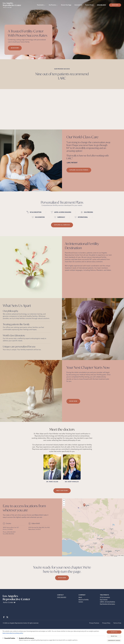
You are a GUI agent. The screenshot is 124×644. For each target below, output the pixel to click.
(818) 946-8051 (101, 5)
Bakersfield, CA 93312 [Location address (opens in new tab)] (35, 530)
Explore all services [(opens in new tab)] (62, 225)
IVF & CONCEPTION (36, 212)
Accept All (114, 632)
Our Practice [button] (52, 5)
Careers (81, 602)
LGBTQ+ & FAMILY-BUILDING (63, 212)
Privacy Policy (106, 623)
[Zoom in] (64, 500)
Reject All (114, 636)
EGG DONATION (40, 217)
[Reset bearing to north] (64, 505)
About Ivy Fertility (84, 600)
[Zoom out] (64, 503)
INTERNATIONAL (83, 217)
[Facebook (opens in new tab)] (4, 617)
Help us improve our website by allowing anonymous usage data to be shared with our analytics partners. (48, 639)
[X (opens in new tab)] (7, 617)
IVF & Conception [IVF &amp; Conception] (105, 597)
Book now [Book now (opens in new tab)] (15, 48)
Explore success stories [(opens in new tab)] (79, 170)
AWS (119, 556)
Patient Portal (89, 5)
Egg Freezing (104, 600)
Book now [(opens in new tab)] (62, 578)
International (78, 5)
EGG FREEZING (88, 212)
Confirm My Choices (114, 641)
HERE (122, 556)
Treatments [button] (40, 5)
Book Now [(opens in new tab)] (115, 5)
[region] (93, 527)
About (80, 597)
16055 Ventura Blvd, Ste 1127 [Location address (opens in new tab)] (11, 528)
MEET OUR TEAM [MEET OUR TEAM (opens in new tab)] (62, 491)
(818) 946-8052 (10, 534)
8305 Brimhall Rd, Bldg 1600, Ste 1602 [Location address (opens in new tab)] (39, 528)
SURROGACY (61, 217)
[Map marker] (102, 547)
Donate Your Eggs (66, 5)
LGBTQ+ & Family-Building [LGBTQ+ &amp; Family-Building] (107, 602)
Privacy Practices (94, 623)
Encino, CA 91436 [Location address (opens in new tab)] (8, 530)
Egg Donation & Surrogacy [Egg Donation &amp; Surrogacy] (107, 604)
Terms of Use (117, 623)
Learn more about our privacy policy (13, 633)
